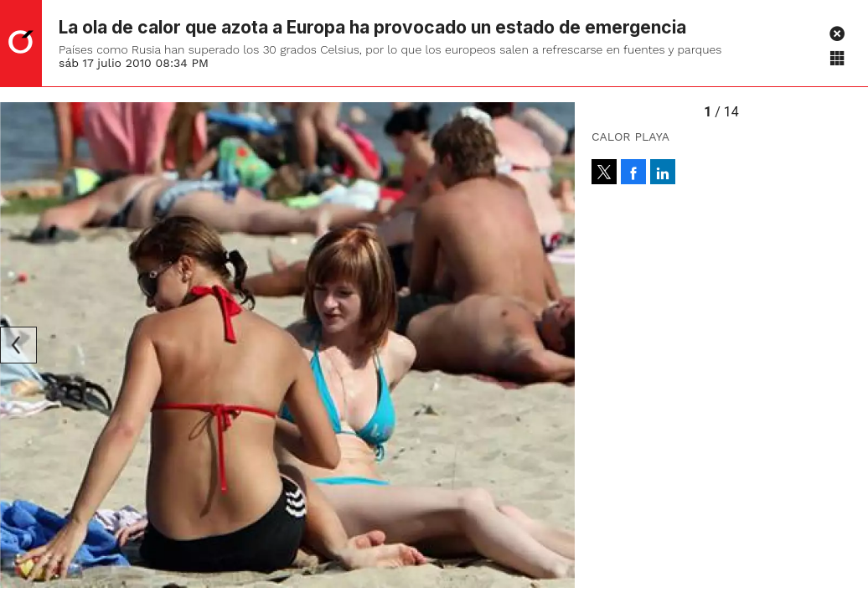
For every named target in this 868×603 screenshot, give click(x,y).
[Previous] (18, 345)
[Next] (556, 345)
